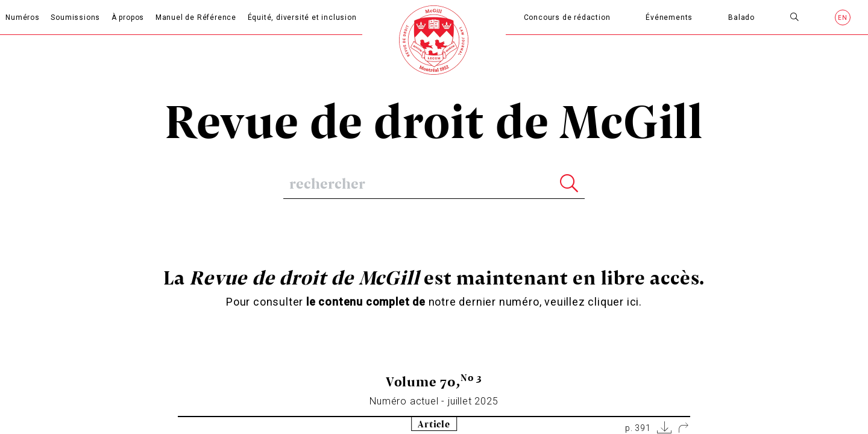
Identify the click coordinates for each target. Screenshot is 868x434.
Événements (669, 17)
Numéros (23, 17)
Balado (741, 17)
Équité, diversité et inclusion (302, 17)
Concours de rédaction (567, 17)
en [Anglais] (843, 18)
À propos (128, 17)
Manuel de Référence (196, 17)
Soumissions (75, 17)
